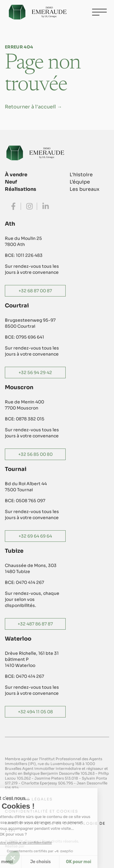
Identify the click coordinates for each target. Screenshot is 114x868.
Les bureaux (85, 189)
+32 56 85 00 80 (35, 454)
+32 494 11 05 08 (35, 712)
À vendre (16, 175)
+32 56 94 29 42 (35, 373)
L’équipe (80, 182)
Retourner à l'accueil (33, 107)
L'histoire (81, 175)
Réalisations (21, 189)
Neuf (11, 182)
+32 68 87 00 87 (35, 291)
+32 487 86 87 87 (35, 624)
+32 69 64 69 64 (35, 536)
